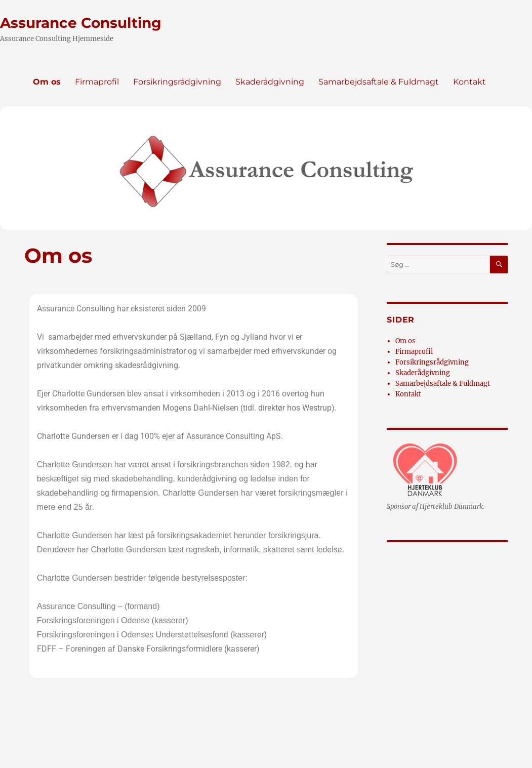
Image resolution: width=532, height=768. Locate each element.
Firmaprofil (97, 82)
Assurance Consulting (81, 23)
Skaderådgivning (270, 82)
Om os (47, 82)
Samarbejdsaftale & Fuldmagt (379, 82)
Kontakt (469, 82)
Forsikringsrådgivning (177, 82)
